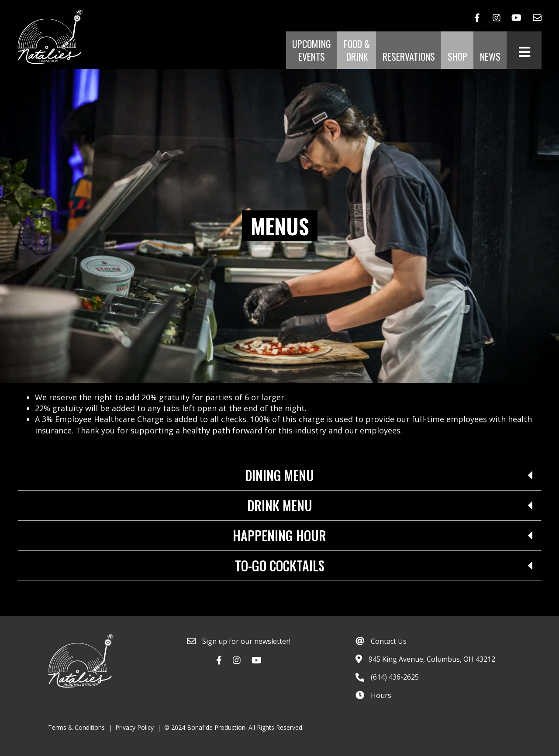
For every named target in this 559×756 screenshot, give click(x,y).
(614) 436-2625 (395, 677)
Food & (357, 50)
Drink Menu (280, 505)
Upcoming (312, 50)
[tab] (279, 476)
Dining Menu (279, 475)
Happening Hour (279, 536)
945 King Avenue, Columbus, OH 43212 (432, 659)
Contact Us (389, 641)
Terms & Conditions (76, 727)
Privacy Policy (135, 727)
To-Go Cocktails (280, 566)
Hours (381, 695)
